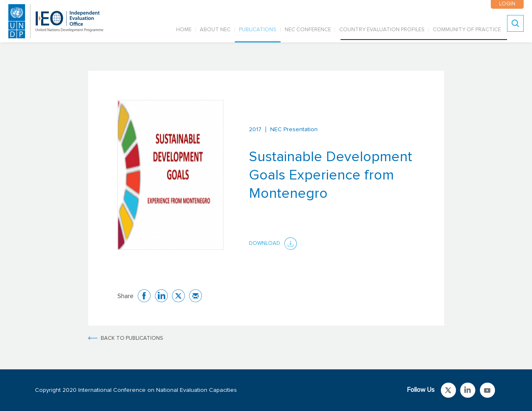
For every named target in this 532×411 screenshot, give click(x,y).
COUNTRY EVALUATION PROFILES (382, 30)
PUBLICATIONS (258, 30)
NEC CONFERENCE (308, 30)
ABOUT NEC (215, 30)
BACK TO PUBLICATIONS (132, 338)
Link (449, 390)
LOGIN (507, 4)
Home (184, 30)
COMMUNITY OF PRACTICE (467, 30)
